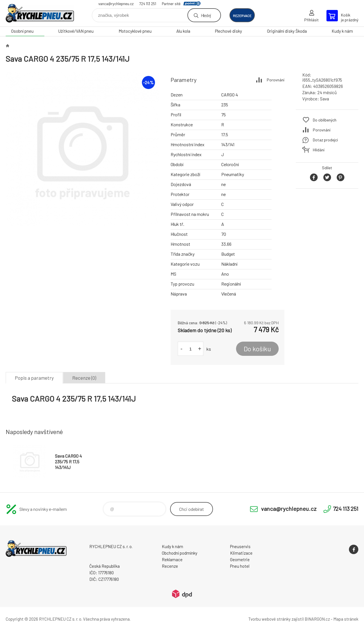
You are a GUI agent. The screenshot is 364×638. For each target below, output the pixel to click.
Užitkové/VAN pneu (76, 31)
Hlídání (319, 150)
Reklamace (172, 559)
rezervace (242, 16)
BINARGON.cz (317, 619)
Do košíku (257, 349)
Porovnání (276, 80)
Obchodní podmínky (180, 553)
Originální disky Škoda (287, 31)
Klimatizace (241, 553)
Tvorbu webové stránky (269, 619)
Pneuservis (240, 546)
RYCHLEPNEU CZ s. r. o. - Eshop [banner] (40, 13)
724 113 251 (148, 4)
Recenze (170, 566)
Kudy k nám (342, 31)
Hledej (206, 15)
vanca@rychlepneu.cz (116, 4)
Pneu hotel (240, 566)
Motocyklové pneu (135, 31)
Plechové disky (228, 31)
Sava (324, 99)
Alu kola (183, 31)
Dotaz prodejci (325, 140)
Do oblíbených (325, 120)
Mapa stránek (346, 619)
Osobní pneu (22, 31)
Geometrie (240, 559)
